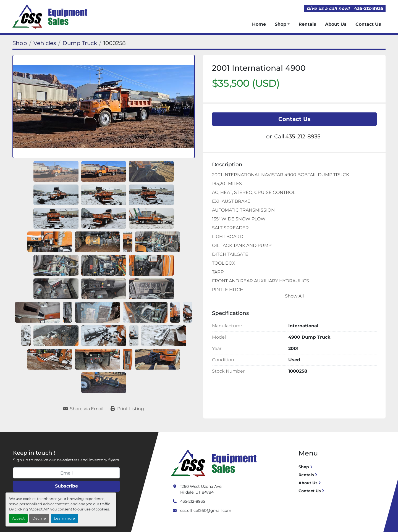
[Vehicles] (45, 43)
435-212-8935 (369, 8)
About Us (336, 24)
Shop (281, 24)
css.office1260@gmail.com (206, 510)
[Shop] (20, 43)
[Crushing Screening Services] (215, 463)
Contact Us (368, 24)
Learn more (64, 518)
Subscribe (66, 486)
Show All (294, 296)
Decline (39, 518)
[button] (282, 24)
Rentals (307, 24)
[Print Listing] (127, 409)
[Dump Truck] (80, 43)
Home (259, 24)
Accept (18, 518)
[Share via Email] (83, 409)
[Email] (66, 473)
